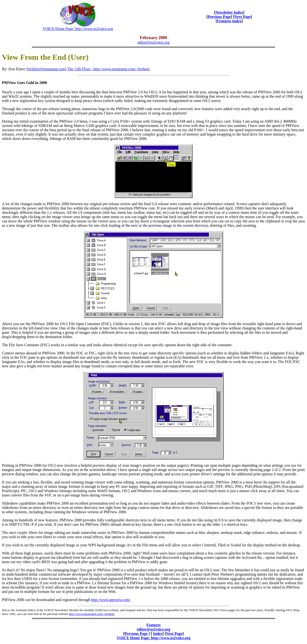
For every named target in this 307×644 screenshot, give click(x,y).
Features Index (229, 21)
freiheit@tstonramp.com (46, 69)
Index (158, 634)
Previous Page (219, 17)
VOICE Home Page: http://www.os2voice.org (78, 29)
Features (153, 625)
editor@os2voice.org (153, 42)
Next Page (243, 17)
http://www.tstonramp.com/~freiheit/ (92, 614)
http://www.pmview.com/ (111, 600)
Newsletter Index (229, 12)
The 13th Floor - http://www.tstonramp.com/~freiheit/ (109, 69)
